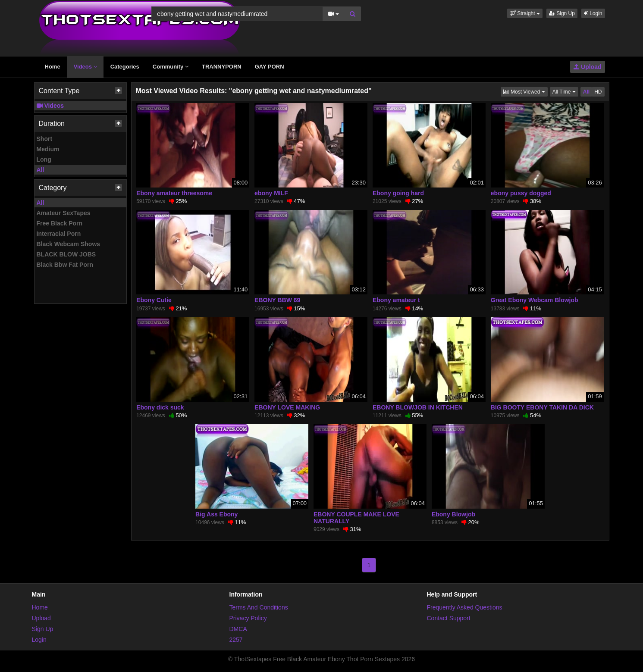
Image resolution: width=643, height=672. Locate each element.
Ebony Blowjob (453, 514)
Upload (587, 67)
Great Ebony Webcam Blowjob (535, 300)
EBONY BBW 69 (277, 300)
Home (53, 67)
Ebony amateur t (396, 300)
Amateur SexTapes (64, 213)
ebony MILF (271, 193)
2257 (236, 640)
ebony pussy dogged (521, 193)
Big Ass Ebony (216, 514)
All (41, 170)
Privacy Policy (248, 618)
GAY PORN (270, 67)
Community (171, 67)
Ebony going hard (398, 193)
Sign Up (562, 13)
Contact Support (449, 618)
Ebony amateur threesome (174, 193)
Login (593, 13)
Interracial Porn (59, 234)
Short (45, 139)
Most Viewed (525, 91)
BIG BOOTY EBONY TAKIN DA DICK (542, 407)
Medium (48, 149)
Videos (85, 67)
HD (598, 92)
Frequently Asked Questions (465, 607)
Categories (125, 67)
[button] (525, 13)
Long (44, 159)
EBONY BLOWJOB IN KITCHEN (418, 407)
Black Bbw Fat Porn (65, 265)
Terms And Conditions (259, 607)
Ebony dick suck (160, 407)
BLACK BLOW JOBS (66, 254)
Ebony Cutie (154, 300)
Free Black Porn (60, 223)
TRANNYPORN (222, 67)
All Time (565, 91)
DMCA (238, 629)
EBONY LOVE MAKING (287, 407)
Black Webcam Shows (69, 244)
